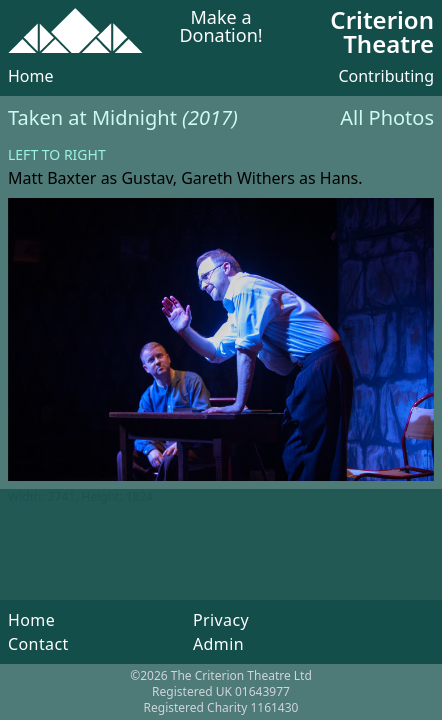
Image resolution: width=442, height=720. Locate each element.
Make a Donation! (220, 27)
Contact (38, 644)
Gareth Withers (238, 178)
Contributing (386, 76)
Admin (218, 644)
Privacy (221, 620)
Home (31, 76)
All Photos (387, 117)
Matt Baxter (52, 178)
